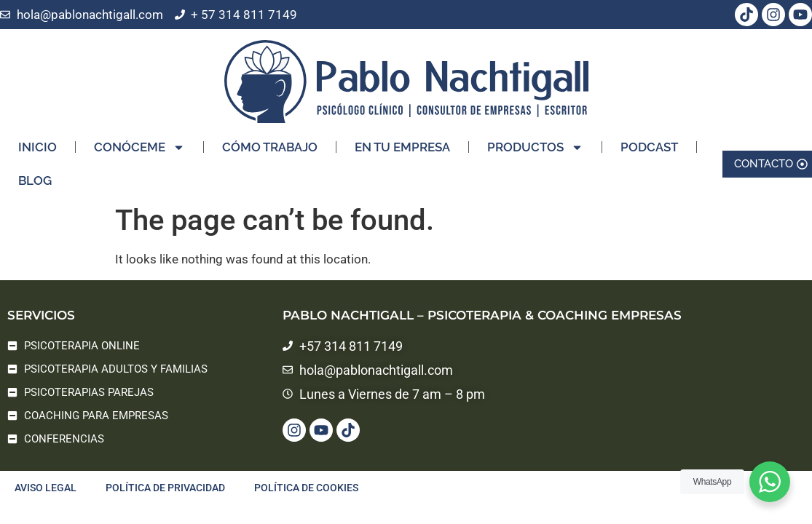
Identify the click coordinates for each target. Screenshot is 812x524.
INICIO (38, 136)
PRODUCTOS (535, 136)
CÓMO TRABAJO (270, 136)
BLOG (35, 170)
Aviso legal (46, 488)
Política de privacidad (165, 488)
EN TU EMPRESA (402, 136)
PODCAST (649, 136)
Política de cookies (306, 488)
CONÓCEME (139, 136)
